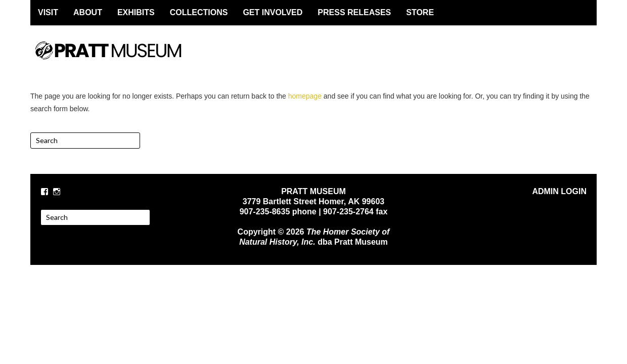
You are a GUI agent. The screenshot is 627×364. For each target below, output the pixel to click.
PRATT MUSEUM (119, 59)
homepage (305, 96)
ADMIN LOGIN (559, 191)
